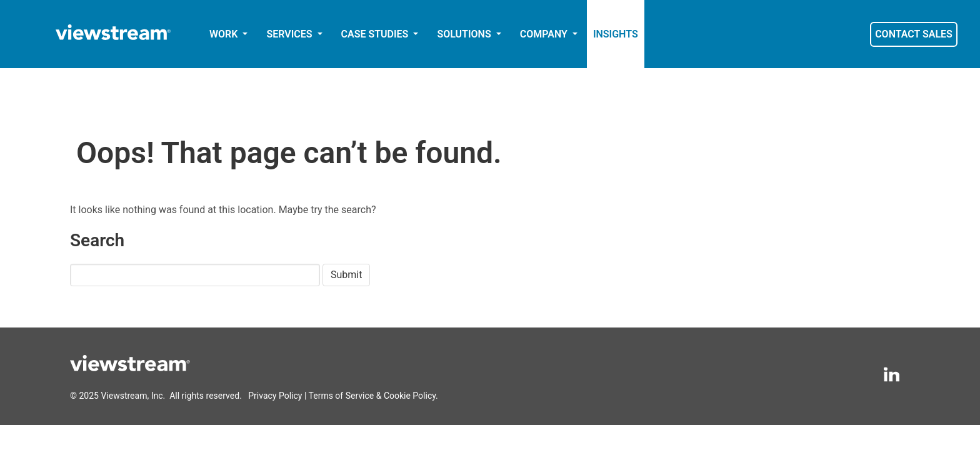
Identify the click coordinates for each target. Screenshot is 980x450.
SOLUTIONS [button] (465, 34)
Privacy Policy (275, 396)
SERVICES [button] (290, 34)
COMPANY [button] (545, 34)
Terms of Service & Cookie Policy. (373, 396)
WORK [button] (225, 34)
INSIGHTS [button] (616, 34)
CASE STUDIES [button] (376, 34)
